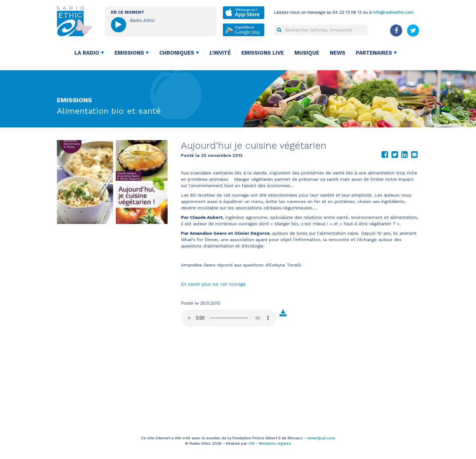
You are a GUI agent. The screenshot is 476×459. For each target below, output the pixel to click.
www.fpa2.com (321, 438)
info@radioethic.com (393, 12)
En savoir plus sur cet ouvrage (213, 284)
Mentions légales (275, 443)
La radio (87, 53)
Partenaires (374, 53)
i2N (252, 443)
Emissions (129, 53)
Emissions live (263, 53)
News (338, 53)
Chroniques (177, 53)
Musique (307, 53)
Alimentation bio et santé (109, 111)
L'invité (220, 53)
